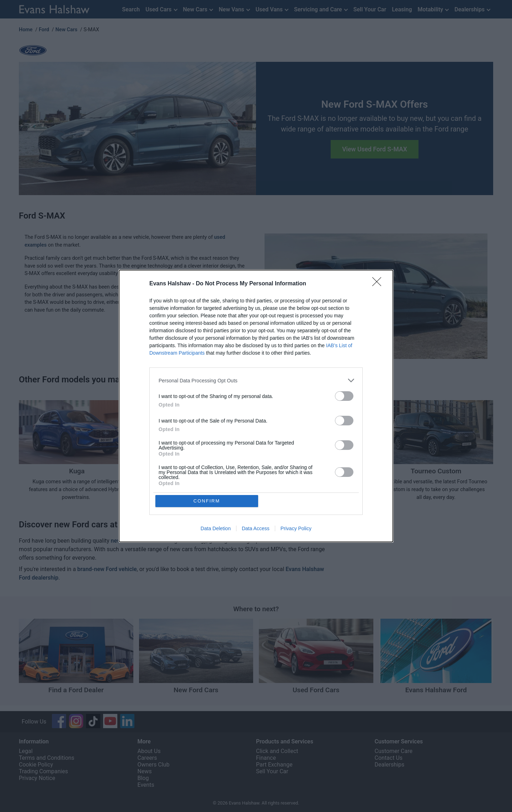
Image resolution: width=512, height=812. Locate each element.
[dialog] (256, 406)
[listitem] (256, 380)
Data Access (256, 529)
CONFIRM (207, 501)
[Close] (379, 284)
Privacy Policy (296, 529)
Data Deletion (216, 529)
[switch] (344, 396)
